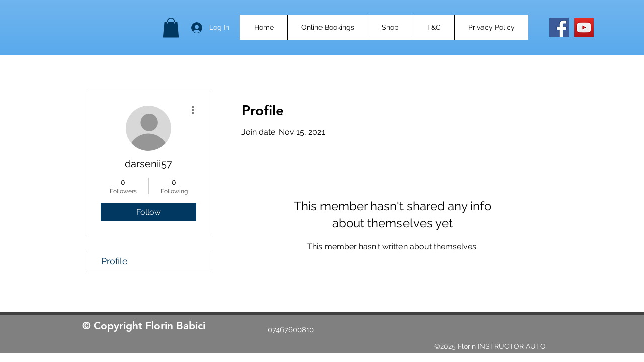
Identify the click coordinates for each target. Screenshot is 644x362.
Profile (114, 261)
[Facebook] (559, 27)
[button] (171, 27)
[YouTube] (584, 27)
